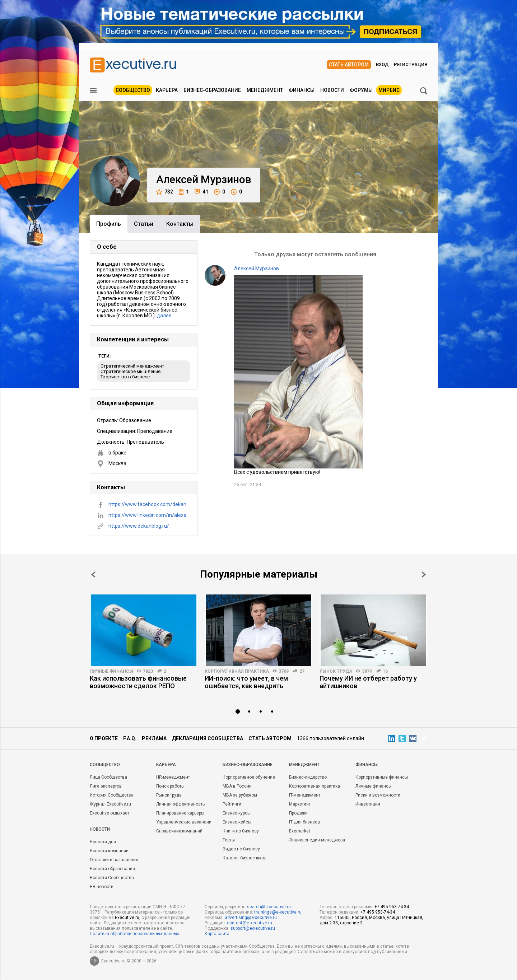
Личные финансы (111, 671)
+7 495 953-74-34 (392, 907)
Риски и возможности (378, 795)
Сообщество (133, 90)
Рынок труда (336, 671)
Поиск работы (170, 786)
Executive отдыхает (110, 813)
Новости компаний (109, 851)
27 (302, 671)
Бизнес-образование (212, 90)
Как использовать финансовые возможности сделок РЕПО (138, 682)
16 (385, 671)
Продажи (298, 813)
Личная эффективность (180, 804)
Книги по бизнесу (241, 831)
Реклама (154, 738)
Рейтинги (232, 804)
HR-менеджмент (173, 777)
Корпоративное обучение (249, 777)
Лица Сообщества (108, 777)
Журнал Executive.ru (110, 804)
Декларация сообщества (208, 738)
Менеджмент (265, 90)
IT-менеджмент (305, 795)
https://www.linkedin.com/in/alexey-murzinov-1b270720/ (149, 515)
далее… (166, 316)
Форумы (361, 90)
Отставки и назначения (114, 860)
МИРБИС (389, 90)
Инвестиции (368, 804)
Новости (332, 90)
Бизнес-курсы (237, 813)
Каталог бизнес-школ (244, 858)
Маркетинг (300, 804)
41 (201, 192)
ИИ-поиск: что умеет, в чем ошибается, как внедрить (246, 682)
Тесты (229, 840)
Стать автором (349, 65)
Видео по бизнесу (241, 849)
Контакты (180, 224)
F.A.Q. (130, 738)
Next (424, 575)
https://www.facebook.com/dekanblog (149, 504)
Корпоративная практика (237, 671)
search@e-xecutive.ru (269, 907)
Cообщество (105, 765)
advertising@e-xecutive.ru (251, 918)
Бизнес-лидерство (308, 777)
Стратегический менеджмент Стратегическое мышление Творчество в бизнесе (132, 371)
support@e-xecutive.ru (253, 928)
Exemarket (300, 831)
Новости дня (103, 842)
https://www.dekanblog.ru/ (139, 526)
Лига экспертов (106, 786)
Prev (93, 575)
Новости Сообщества (112, 878)
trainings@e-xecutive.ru (278, 912)
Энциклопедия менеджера (317, 840)
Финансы (302, 90)
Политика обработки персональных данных (134, 934)
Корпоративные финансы (382, 777)
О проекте (104, 738)
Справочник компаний (179, 831)
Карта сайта (217, 934)
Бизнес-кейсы (237, 822)
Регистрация (411, 64)
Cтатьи (144, 224)
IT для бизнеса (304, 822)
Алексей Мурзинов (257, 269)
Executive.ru (127, 918)
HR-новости (102, 887)
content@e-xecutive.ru (250, 923)
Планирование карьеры (180, 813)
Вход (382, 64)
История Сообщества (112, 795)
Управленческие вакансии (184, 822)
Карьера (167, 90)
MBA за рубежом (240, 795)
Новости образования (112, 869)
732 (165, 192)
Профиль (109, 224)
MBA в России (237, 786)
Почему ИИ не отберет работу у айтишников (368, 682)
